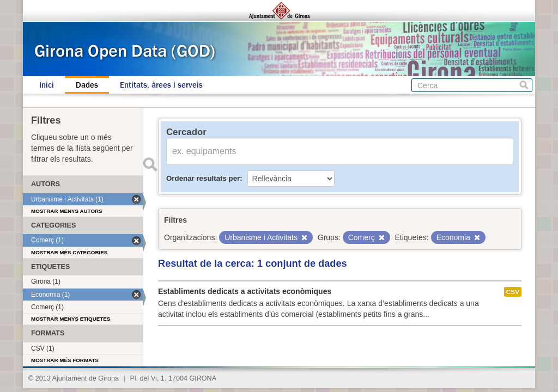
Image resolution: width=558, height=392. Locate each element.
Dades (87, 85)
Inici (47, 85)
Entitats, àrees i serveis (161, 85)
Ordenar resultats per (203, 178)
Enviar (150, 164)
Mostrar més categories (69, 252)
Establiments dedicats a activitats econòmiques (245, 291)
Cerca (524, 85)
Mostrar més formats (65, 360)
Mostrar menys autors (67, 211)
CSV (513, 292)
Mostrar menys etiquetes (71, 319)
